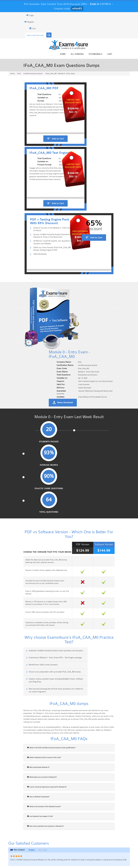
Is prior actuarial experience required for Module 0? (29, 624)
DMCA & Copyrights (83, 861)
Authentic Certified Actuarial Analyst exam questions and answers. (39, 500)
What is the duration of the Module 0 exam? (26, 644)
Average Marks (53, 359)
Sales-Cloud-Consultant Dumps (59, 844)
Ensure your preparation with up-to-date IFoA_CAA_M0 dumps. (102, 511)
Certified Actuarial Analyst (33, 75)
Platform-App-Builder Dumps (18, 851)
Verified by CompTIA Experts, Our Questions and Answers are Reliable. (43, 229)
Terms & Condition (49, 861)
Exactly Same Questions (85, 361)
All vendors (95, 54)
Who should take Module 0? (20, 604)
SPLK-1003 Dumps (79, 850)
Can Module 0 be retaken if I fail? (22, 653)
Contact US (65, 861)
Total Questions (117, 359)
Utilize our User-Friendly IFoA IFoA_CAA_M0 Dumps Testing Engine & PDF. (43, 236)
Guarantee (33, 861)
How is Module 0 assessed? (20, 634)
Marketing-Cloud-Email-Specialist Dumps (120, 845)
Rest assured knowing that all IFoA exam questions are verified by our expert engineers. (103, 523)
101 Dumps (38, 843)
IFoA (19, 75)
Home (81, 54)
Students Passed (21, 359)
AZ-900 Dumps (59, 850)
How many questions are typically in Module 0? (27, 663)
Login (12, 15)
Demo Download (81, 317)
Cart (128, 54)
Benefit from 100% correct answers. (27, 511)
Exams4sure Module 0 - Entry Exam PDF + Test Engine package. (102, 500)
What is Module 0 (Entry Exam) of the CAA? (26, 595)
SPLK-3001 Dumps (100, 850)
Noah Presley (72, 814)
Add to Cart (40, 165)
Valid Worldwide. (25, 241)
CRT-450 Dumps (100, 843)
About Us (21, 861)
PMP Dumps (18, 843)
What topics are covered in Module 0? (24, 614)
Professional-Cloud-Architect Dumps (79, 844)
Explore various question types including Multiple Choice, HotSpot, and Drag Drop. (39, 523)
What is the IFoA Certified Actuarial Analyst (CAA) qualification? (33, 585)
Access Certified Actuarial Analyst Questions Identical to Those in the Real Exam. (43, 222)
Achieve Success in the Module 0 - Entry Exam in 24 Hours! (42, 216)
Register (11, 22)
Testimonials (114, 54)
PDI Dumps (38, 850)
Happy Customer (72, 819)
